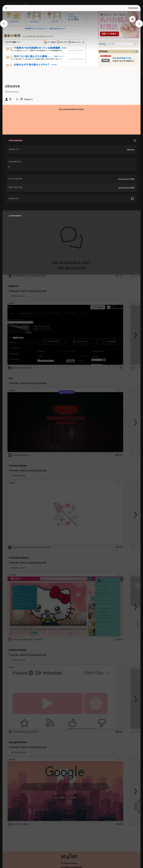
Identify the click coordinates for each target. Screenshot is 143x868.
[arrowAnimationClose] (4, 24)
